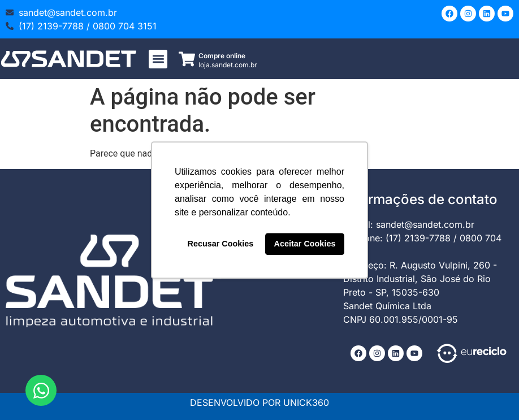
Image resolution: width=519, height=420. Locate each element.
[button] (158, 59)
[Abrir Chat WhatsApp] (41, 390)
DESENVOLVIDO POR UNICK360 (259, 402)
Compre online (222, 56)
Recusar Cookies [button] (221, 244)
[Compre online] (187, 59)
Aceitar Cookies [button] (305, 244)
